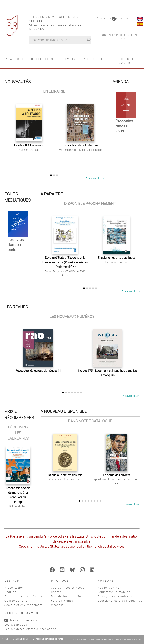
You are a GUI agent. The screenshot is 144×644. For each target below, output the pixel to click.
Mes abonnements (21, 620)
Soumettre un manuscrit (116, 592)
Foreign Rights (62, 601)
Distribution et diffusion (69, 596)
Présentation (14, 588)
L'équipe (10, 592)
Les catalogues (16, 625)
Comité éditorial (17, 601)
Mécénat (57, 605)
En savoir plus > (94, 178)
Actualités (95, 59)
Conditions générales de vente (48, 639)
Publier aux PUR (110, 588)
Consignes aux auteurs (115, 596)
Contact (57, 592)
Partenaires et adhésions (23, 596)
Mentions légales (21, 639)
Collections (43, 59)
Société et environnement (24, 605)
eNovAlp (138, 639)
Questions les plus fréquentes (120, 601)
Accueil (6, 639)
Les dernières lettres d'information (31, 629)
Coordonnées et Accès (68, 588)
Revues (70, 59)
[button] (51, 175)
